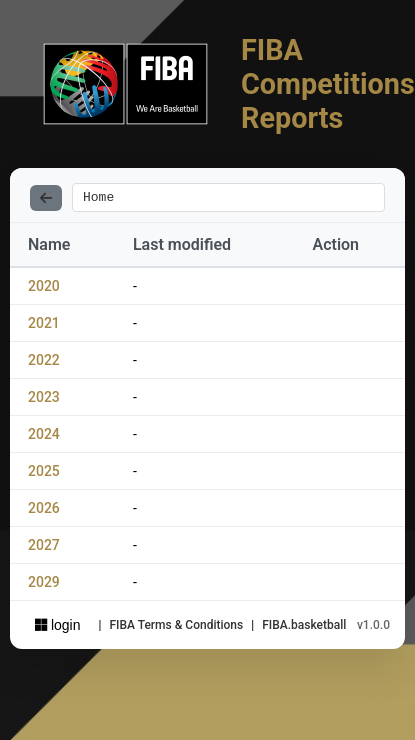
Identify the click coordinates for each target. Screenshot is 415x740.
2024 (44, 437)
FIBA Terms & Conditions (176, 628)
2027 (44, 548)
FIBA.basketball (304, 628)
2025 (44, 474)
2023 (44, 400)
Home (98, 199)
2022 (44, 363)
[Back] (46, 199)
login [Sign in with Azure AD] (57, 628)
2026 (44, 511)
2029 (44, 585)
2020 (44, 289)
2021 (44, 326)
